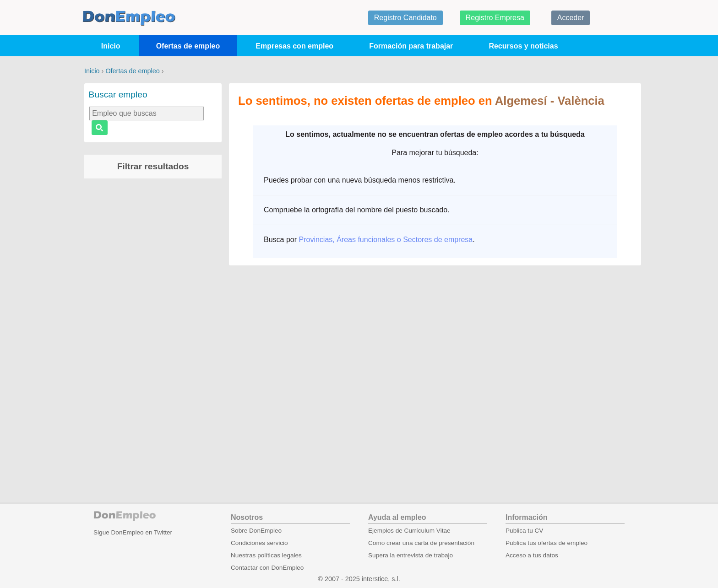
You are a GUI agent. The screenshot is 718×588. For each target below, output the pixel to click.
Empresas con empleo (294, 46)
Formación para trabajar (411, 46)
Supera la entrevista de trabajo (411, 555)
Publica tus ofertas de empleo (547, 543)
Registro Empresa (495, 18)
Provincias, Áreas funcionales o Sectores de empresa (386, 240)
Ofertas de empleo (188, 46)
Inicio (111, 46)
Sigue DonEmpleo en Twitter (133, 532)
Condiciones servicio (259, 543)
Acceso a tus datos (532, 555)
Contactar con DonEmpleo (267, 568)
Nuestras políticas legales (266, 555)
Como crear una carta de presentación (421, 543)
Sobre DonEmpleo (256, 531)
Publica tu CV (524, 531)
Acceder (571, 18)
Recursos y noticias (523, 46)
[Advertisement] (153, 329)
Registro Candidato (405, 18)
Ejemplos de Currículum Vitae (409, 531)
